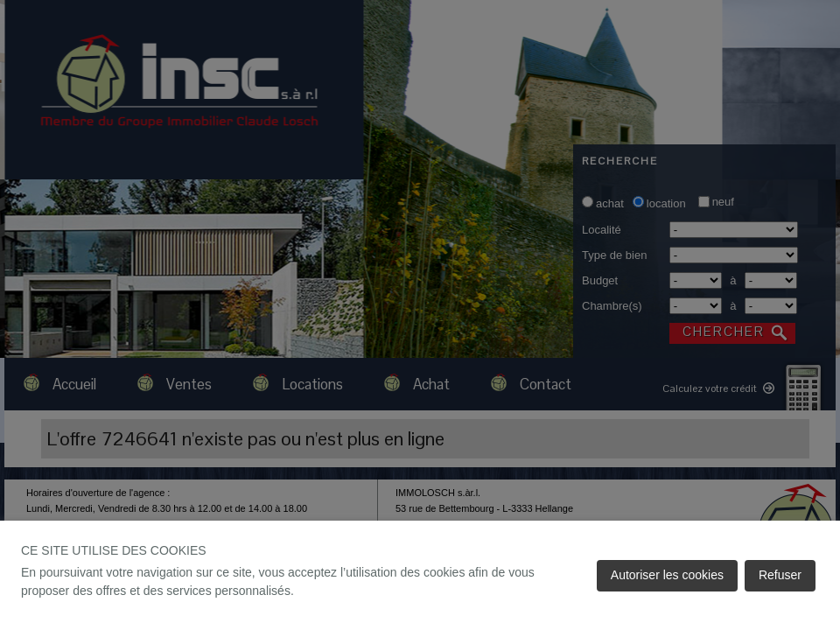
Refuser (780, 575)
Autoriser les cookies (667, 575)
